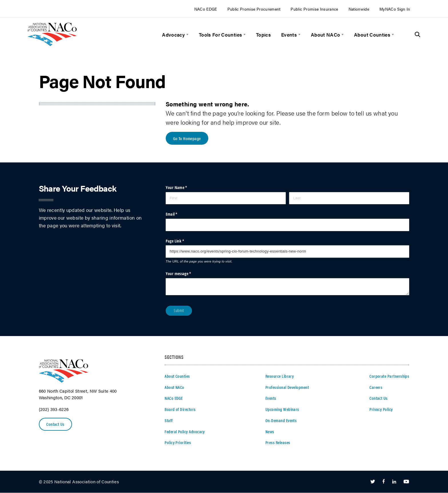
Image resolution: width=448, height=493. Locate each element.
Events (289, 35)
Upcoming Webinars (282, 409)
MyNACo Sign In (395, 9)
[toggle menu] (187, 34)
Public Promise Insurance (314, 9)
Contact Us (56, 424)
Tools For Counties (220, 35)
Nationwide (359, 9)
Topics (263, 35)
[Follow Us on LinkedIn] (394, 482)
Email (179, 214)
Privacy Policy (381, 409)
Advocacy (173, 35)
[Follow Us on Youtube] (406, 482)
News (270, 432)
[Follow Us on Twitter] (373, 482)
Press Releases (278, 443)
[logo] (52, 44)
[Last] (349, 198)
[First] (226, 198)
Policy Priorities (178, 443)
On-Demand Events (281, 421)
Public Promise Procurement (254, 9)
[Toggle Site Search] (418, 35)
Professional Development (287, 387)
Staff (169, 421)
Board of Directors (180, 409)
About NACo (326, 35)
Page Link (182, 241)
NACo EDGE (206, 9)
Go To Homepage (187, 138)
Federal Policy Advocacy (185, 432)
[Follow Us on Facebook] (384, 482)
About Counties (372, 35)
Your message (186, 274)
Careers (376, 387)
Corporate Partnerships (389, 376)
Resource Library (280, 376)
